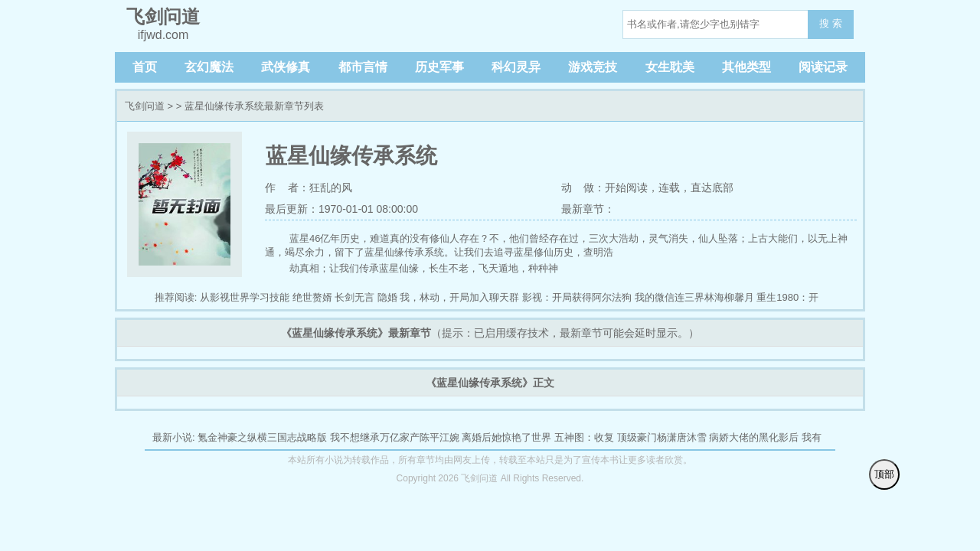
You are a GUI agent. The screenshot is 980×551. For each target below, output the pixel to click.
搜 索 (831, 23)
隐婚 (387, 297)
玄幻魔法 (209, 67)
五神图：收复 (584, 437)
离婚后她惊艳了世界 (506, 437)
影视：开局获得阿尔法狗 (577, 297)
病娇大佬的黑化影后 (754, 437)
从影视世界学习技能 (245, 297)
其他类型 (746, 67)
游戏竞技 (593, 67)
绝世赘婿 (312, 297)
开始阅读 (626, 187)
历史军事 (439, 67)
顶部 (884, 474)
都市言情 (363, 67)
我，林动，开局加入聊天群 (459, 297)
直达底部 (712, 187)
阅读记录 (823, 67)
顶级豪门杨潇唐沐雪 (662, 437)
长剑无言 (354, 297)
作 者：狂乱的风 (309, 187)
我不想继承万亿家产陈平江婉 (395, 437)
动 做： (583, 187)
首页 (145, 67)
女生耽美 (670, 67)
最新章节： (588, 209)
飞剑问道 (145, 106)
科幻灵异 (516, 67)
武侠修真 (286, 67)
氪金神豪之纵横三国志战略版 (262, 437)
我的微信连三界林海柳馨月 (694, 297)
